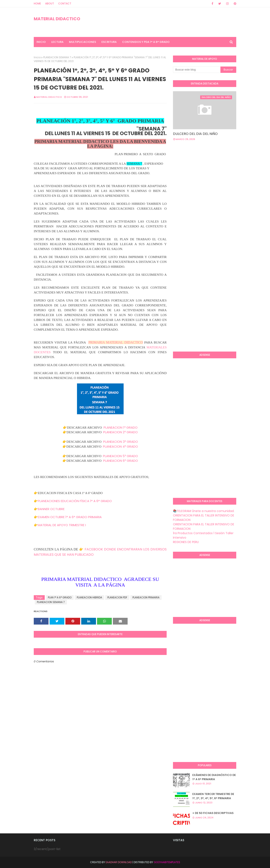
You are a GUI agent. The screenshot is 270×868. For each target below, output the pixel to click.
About (50, 3)
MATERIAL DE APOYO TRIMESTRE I (62, 525)
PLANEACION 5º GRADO (120, 456)
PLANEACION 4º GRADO (120, 446)
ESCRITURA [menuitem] (109, 42)
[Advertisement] (221, 178)
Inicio (37, 57)
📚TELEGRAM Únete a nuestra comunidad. (204, 511)
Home (37, 3)
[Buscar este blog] (197, 70)
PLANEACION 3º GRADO (121, 442)
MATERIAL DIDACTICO (57, 19)
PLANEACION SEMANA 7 (57, 57)
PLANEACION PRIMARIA (146, 597)
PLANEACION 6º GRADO (121, 461)
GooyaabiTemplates (167, 862)
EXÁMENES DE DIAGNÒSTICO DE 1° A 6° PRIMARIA (214, 777)
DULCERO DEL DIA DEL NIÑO (195, 134)
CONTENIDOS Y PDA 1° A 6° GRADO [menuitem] (146, 42)
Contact (65, 3)
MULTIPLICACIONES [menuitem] (82, 42)
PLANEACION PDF (117, 597)
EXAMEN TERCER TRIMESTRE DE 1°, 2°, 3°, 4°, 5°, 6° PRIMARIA (213, 796)
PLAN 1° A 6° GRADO (60, 597)
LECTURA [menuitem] (57, 42)
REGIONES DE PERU (186, 542)
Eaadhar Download (119, 862)
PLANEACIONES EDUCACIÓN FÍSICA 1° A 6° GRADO (75, 501)
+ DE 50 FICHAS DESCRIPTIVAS (213, 813)
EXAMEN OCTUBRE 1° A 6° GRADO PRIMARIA (70, 517)
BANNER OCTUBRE (51, 509)
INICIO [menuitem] (41, 42)
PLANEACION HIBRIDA (89, 597)
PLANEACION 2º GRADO (120, 432)
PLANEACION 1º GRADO (121, 427)
